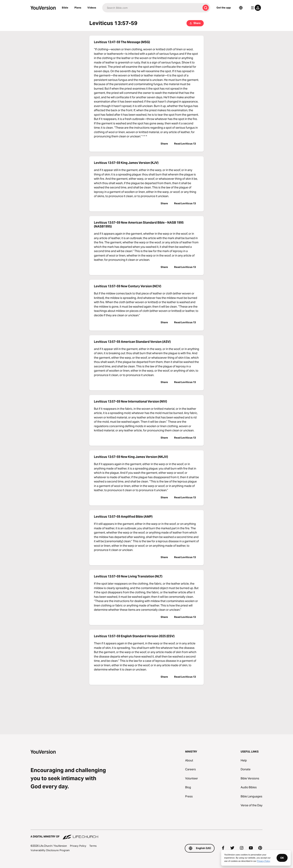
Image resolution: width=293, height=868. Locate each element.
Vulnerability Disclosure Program (50, 850)
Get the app (224, 8)
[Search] (152, 8)
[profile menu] (255, 8)
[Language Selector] (241, 8)
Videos (92, 8)
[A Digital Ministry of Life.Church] (146, 835)
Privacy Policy (78, 846)
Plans (78, 8)
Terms (93, 846)
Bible (65, 8)
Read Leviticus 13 (185, 144)
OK (282, 858)
